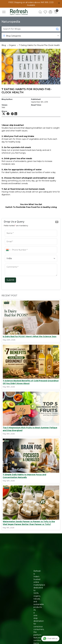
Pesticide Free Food (26, 207)
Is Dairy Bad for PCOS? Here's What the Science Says (30, 336)
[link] (40, 12)
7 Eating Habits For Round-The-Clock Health (39, 45)
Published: (36, 99)
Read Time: (36, 105)
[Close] (59, 3)
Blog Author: (7, 99)
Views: (5, 105)
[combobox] (8, 250)
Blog (4, 45)
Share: (4, 111)
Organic (12, 45)
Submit (10, 280)
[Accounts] (51, 12)
